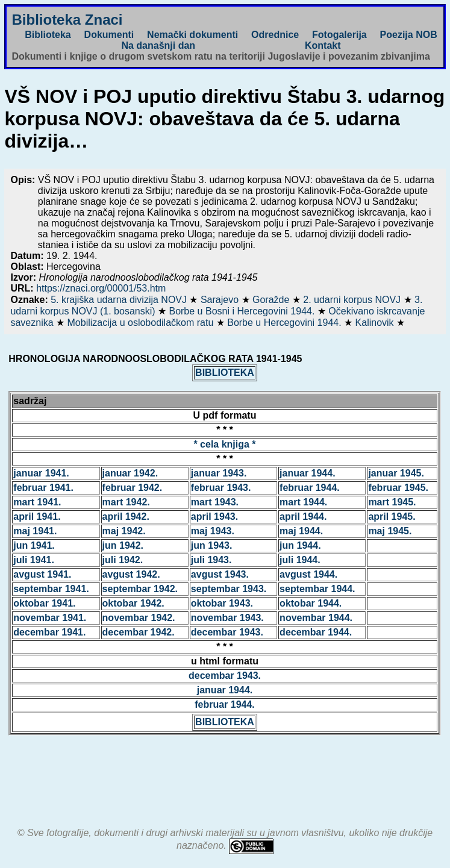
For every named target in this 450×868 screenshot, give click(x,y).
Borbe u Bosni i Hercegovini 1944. (243, 311)
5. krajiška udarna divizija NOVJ (120, 300)
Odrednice (275, 35)
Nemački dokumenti (192, 35)
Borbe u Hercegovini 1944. (286, 323)
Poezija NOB (409, 35)
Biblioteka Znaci (67, 20)
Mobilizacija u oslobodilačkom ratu (142, 323)
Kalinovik (376, 323)
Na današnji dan (158, 45)
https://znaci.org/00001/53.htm (101, 288)
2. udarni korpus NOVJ (353, 300)
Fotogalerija (339, 35)
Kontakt (323, 45)
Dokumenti (109, 35)
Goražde (272, 300)
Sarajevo (221, 300)
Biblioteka (48, 35)
